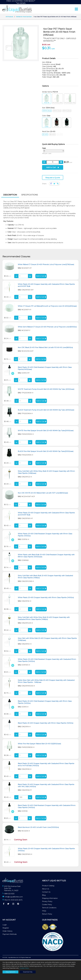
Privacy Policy (47, 902)
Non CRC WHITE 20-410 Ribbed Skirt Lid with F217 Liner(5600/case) (43, 493)
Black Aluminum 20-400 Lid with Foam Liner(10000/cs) (38, 828)
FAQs (44, 911)
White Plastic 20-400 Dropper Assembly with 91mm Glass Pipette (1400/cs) (46, 598)
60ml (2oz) (67, 111)
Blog (44, 896)
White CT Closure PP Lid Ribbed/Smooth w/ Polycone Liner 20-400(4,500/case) (47, 307)
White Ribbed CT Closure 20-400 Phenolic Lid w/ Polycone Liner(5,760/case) (46, 265)
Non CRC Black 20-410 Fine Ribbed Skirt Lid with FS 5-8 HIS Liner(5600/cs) (45, 348)
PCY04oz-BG (58, 99)
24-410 (60, 135)
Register (6, 929)
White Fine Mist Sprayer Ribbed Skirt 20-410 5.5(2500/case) (39, 744)
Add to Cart (53, 168)
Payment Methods (10, 935)
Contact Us (46, 892)
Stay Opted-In (10, 972)
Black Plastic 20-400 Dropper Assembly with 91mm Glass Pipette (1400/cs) (46, 724)
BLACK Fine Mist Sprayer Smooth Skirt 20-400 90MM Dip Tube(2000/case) (46, 452)
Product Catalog (48, 886)
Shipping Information (50, 899)
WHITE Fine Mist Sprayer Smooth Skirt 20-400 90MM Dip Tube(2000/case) (46, 431)
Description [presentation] (10, 195)
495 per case (53, 151)
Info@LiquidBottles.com (14, 897)
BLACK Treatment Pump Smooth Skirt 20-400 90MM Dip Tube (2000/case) (46, 410)
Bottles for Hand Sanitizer (24, 17)
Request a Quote (53, 178)
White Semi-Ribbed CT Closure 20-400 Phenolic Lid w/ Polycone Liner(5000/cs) (47, 327)
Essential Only (28, 972)
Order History (7, 932)
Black (67, 123)
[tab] (10, 196)
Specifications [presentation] (30, 195)
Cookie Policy (47, 905)
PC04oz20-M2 (70, 99)
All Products (9, 17)
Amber (57, 123)
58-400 (52, 135)
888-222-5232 (9, 894)
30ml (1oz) (57, 111)
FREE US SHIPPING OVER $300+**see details (21, 2)
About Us (46, 889)
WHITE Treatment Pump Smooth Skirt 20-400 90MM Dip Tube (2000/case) (46, 390)
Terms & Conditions (49, 908)
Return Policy (47, 915)
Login (5, 925)
